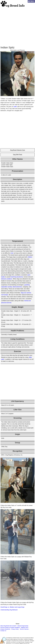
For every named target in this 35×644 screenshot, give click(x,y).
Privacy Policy (15, 629)
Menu (32, 1)
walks (15, 107)
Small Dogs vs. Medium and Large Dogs (12, 607)
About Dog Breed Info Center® (8, 626)
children (30, 257)
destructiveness (17, 287)
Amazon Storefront (5, 629)
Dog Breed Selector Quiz (18, 150)
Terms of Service (24, 629)
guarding (27, 285)
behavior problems (7, 279)
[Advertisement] (17, 24)
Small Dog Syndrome (17, 277)
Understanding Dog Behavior (9, 610)
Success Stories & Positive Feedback (10, 627)
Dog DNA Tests (18, 155)
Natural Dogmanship (23, 626)
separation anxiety (7, 287)
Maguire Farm (25, 627)
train (12, 253)
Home (18, 624)
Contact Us (3, 631)
